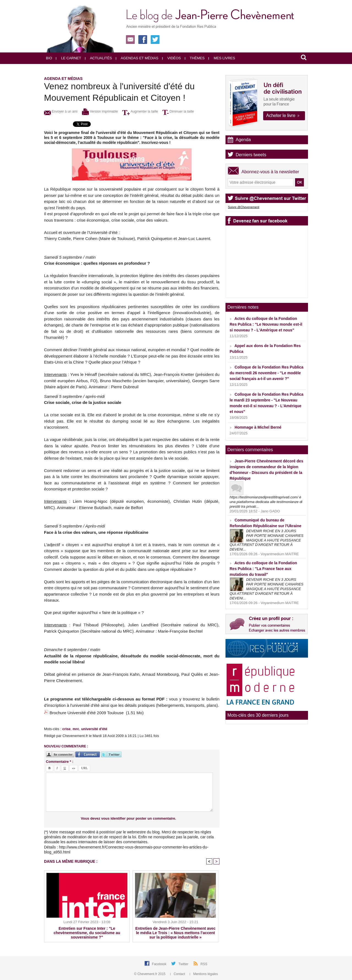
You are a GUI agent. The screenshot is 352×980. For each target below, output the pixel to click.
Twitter (184, 964)
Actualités (98, 58)
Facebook (159, 964)
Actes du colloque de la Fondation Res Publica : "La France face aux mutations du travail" (263, 569)
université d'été (94, 729)
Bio (49, 58)
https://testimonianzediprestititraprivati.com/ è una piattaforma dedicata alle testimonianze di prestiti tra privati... (266, 502)
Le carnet (68, 58)
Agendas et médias (137, 58)
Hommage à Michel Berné (258, 427)
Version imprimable (100, 111)
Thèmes (195, 58)
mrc (76, 729)
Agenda (243, 140)
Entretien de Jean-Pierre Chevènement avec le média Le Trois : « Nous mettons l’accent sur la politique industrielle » (175, 933)
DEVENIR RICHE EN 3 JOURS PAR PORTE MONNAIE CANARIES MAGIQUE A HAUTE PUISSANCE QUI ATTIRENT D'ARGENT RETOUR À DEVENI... (266, 540)
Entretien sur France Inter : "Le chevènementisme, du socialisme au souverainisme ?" (87, 933)
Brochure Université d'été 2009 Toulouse (86, 713)
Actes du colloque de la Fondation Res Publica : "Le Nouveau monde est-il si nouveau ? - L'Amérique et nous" (266, 324)
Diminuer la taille (178, 111)
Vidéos (172, 58)
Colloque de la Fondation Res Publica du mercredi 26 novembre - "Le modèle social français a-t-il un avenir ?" (266, 373)
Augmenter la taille (140, 111)
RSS (204, 964)
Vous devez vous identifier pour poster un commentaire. (129, 818)
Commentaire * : (60, 762)
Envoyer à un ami (61, 111)
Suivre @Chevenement (244, 207)
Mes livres (222, 58)
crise (66, 729)
